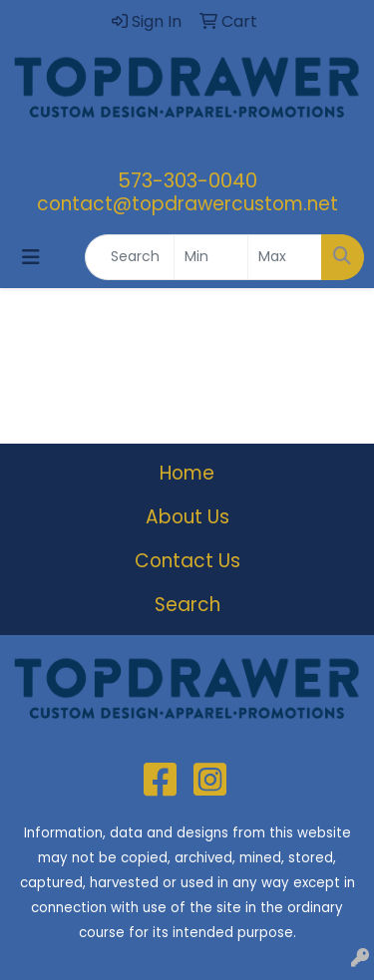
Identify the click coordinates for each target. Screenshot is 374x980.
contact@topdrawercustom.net (187, 204)
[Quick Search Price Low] (211, 257)
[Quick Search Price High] (285, 257)
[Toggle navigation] (31, 257)
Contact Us (187, 561)
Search (187, 605)
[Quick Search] (130, 257)
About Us (187, 517)
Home (187, 473)
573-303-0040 (187, 180)
